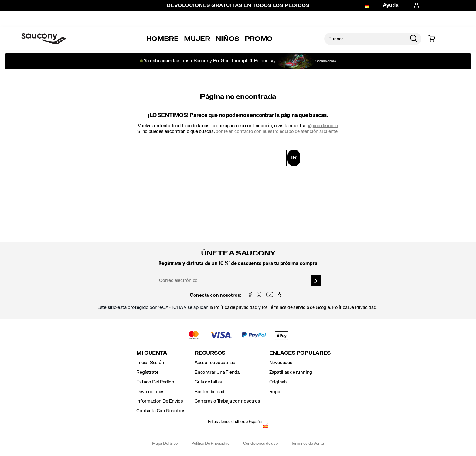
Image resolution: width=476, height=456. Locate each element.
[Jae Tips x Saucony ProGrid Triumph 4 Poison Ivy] (238, 61)
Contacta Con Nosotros (161, 411)
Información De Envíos (160, 401)
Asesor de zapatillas (215, 363)
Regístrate (147, 372)
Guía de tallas (208, 382)
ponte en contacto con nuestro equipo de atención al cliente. (277, 131)
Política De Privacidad (210, 444)
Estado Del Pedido (155, 382)
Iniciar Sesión (150, 363)
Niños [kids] (227, 39)
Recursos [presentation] (210, 353)
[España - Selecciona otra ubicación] (266, 427)
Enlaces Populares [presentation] (300, 353)
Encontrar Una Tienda (217, 372)
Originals (279, 382)
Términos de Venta (308, 444)
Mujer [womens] (197, 39)
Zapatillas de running (291, 372)
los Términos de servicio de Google (296, 307)
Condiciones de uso (260, 444)
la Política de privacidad (234, 307)
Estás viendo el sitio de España (235, 422)
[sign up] (316, 281)
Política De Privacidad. (355, 307)
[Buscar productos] (365, 39)
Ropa (275, 392)
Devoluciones (150, 392)
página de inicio (322, 126)
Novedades (281, 363)
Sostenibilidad (209, 392)
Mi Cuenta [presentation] (151, 353)
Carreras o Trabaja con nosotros (227, 401)
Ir (294, 158)
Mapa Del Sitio (165, 444)
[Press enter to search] (414, 39)
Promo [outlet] (259, 39)
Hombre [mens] (163, 39)
